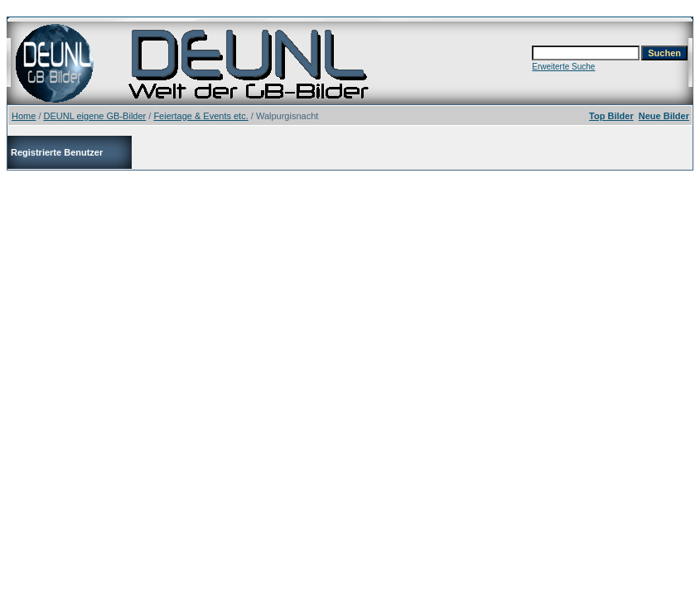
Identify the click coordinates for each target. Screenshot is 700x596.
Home (24, 116)
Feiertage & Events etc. (200, 116)
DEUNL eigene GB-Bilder (95, 116)
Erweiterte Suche (563, 67)
